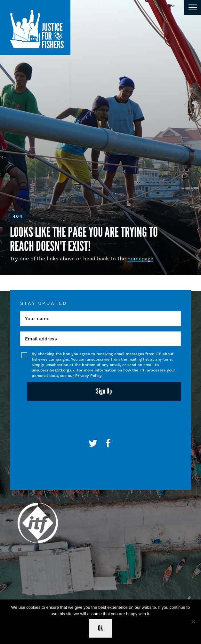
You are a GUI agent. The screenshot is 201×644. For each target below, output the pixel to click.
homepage (140, 259)
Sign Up (104, 391)
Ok (100, 628)
